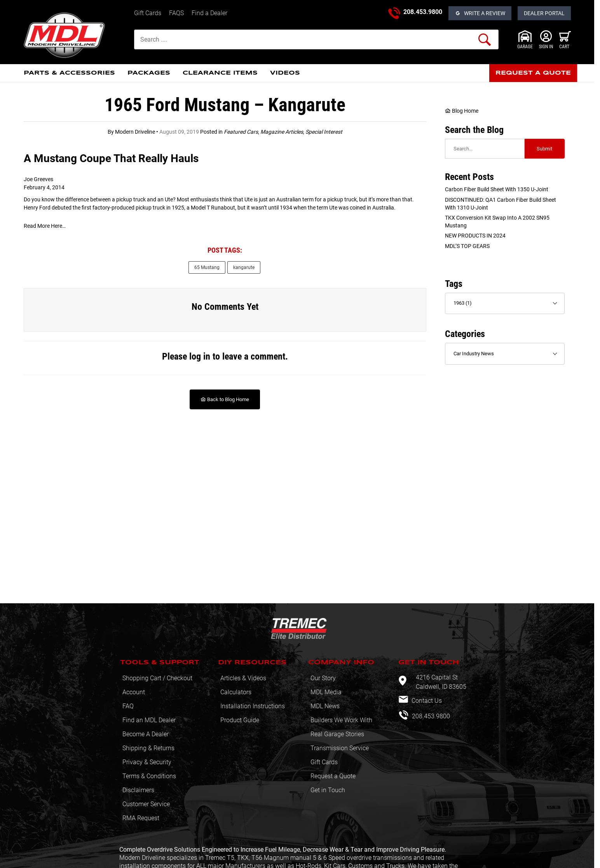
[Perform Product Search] (485, 40)
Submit (544, 149)
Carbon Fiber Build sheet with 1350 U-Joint (497, 189)
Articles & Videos (243, 678)
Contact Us (426, 701)
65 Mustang (207, 267)
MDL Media (326, 692)
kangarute (244, 267)
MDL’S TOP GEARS (467, 246)
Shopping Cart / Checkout (157, 678)
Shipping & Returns (148, 748)
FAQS (176, 13)
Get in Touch (328, 790)
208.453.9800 (423, 12)
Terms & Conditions (149, 776)
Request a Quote (333, 776)
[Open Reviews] (480, 13)
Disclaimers (138, 790)
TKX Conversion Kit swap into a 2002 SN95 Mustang (497, 222)
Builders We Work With (341, 720)
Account (134, 692)
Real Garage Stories (337, 734)
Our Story (323, 678)
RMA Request (141, 818)
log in (200, 356)
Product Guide (240, 720)
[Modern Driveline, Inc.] (76, 35)
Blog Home (462, 111)
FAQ (128, 706)
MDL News (325, 706)
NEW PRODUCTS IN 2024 (475, 236)
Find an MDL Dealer (149, 720)
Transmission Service (340, 748)
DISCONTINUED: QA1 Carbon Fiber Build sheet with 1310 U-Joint (501, 204)
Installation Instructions (253, 706)
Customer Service (146, 804)
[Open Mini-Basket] (565, 40)
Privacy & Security (147, 762)
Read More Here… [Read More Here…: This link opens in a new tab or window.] (45, 226)
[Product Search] (316, 39)
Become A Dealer (146, 734)
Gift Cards (148, 13)
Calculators (236, 692)
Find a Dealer (209, 13)
